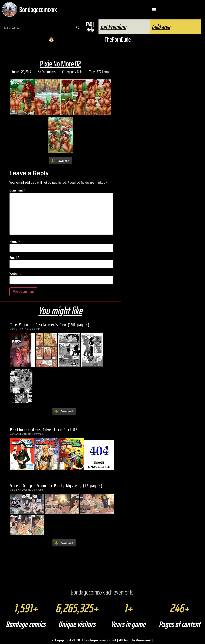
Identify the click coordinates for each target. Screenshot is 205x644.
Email (14, 258)
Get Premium (113, 27)
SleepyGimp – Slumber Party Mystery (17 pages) (56, 486)
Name (15, 242)
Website (15, 274)
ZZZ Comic (103, 72)
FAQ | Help (90, 27)
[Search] (78, 27)
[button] (154, 10)
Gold (80, 72)
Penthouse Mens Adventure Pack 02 (44, 430)
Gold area (161, 27)
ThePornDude (118, 39)
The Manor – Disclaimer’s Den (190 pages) (50, 325)
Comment (17, 190)
